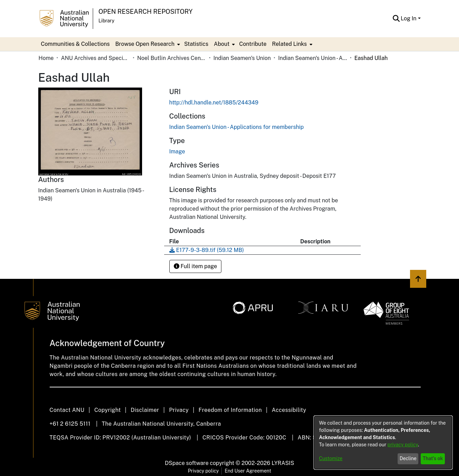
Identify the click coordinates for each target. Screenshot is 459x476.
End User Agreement (248, 471)
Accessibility (289, 410)
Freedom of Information (230, 410)
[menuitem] (147, 44)
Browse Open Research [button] (145, 44)
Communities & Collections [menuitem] (76, 44)
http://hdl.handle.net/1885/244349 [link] (214, 103)
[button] (396, 19)
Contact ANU (67, 410)
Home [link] (46, 58)
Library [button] (107, 21)
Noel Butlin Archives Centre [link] (172, 58)
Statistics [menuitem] (196, 44)
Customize (331, 458)
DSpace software (187, 463)
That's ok (433, 458)
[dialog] (383, 443)
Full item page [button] (196, 266)
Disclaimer (145, 410)
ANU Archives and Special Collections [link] (96, 58)
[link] (237, 127)
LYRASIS (283, 463)
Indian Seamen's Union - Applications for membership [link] (312, 58)
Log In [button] (409, 18)
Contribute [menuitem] (253, 44)
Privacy (179, 410)
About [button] (222, 44)
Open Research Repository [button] (146, 12)
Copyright (107, 410)
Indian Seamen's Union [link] (242, 58)
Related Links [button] (290, 44)
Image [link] (177, 151)
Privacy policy (203, 471)
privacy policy (403, 445)
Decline (408, 458)
